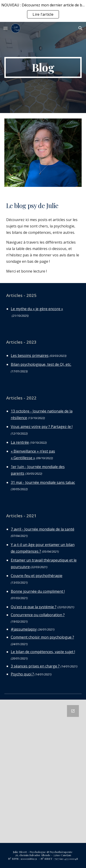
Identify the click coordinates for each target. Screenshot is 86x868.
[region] (43, 11)
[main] (43, 67)
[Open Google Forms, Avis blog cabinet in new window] (73, 711)
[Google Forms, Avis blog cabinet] (43, 771)
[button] (6, 28)
